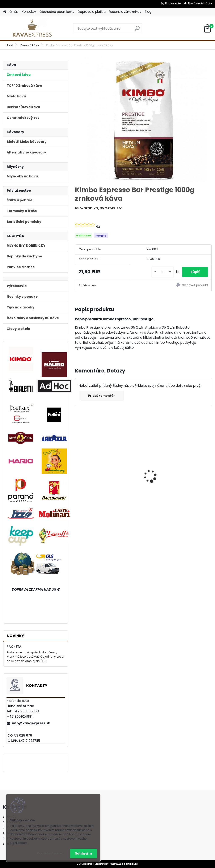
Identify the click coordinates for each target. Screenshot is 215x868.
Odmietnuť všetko (50, 853)
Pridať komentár (102, 396)
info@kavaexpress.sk (31, 723)
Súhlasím (83, 853)
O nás (14, 12)
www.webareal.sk (125, 864)
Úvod (9, 45)
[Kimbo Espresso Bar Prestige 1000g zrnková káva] (143, 119)
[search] (137, 30)
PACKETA (14, 647)
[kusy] (163, 272)
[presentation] (77, 469)
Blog (148, 12)
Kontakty (29, 12)
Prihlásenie (173, 3)
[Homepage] (5, 12)
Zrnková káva (30, 45)
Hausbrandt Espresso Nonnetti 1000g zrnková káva (143, 468)
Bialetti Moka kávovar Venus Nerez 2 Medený (189, 469)
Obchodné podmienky (57, 12)
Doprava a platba (92, 12)
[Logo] (32, 29)
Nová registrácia (200, 3)
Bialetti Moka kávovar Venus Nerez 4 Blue (96, 470)
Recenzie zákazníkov (125, 12)
